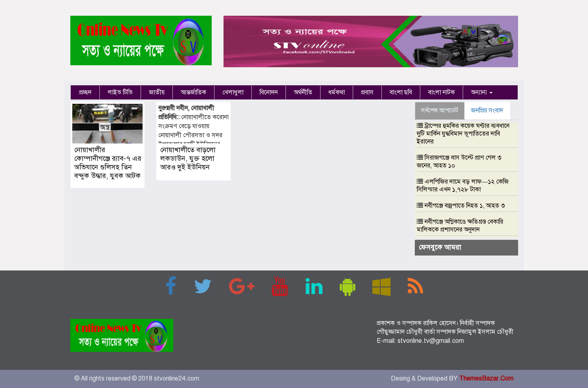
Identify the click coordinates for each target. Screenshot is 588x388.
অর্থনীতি (303, 92)
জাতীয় (157, 92)
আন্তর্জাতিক (193, 92)
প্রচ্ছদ (85, 92)
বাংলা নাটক (441, 92)
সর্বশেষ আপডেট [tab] (440, 110)
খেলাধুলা (233, 92)
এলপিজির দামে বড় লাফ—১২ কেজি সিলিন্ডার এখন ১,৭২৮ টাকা (463, 186)
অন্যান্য (482, 92)
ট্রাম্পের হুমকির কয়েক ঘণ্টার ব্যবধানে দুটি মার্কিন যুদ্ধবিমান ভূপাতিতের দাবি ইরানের (463, 134)
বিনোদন (269, 92)
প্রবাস (367, 92)
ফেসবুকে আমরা (440, 247)
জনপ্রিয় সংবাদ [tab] (487, 110)
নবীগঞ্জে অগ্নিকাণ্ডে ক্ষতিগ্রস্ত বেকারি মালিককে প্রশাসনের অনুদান (460, 226)
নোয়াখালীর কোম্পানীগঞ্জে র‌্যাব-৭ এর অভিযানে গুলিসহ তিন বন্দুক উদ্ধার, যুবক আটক (108, 163)
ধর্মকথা (337, 92)
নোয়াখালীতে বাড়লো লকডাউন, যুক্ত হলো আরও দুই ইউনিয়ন (188, 158)
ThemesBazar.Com (486, 379)
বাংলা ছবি (401, 92)
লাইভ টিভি (120, 92)
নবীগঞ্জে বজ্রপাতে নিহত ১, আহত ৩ (465, 206)
